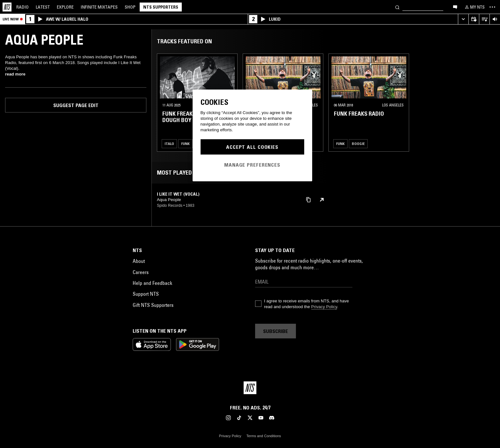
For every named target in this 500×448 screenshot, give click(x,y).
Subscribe (276, 331)
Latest (43, 7)
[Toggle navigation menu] (492, 7)
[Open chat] (455, 7)
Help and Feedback (152, 283)
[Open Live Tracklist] (484, 19)
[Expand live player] (463, 19)
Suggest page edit (76, 105)
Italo (169, 144)
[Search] (397, 7)
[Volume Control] (495, 19)
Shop (130, 7)
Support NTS (146, 294)
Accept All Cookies (252, 147)
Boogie (358, 144)
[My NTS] (474, 7)
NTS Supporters (161, 7)
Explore (65, 7)
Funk (185, 144)
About (139, 261)
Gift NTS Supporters (153, 305)
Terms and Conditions (264, 436)
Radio (22, 7)
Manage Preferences (252, 165)
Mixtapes (99, 7)
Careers (141, 272)
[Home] (7, 7)
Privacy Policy (324, 307)
